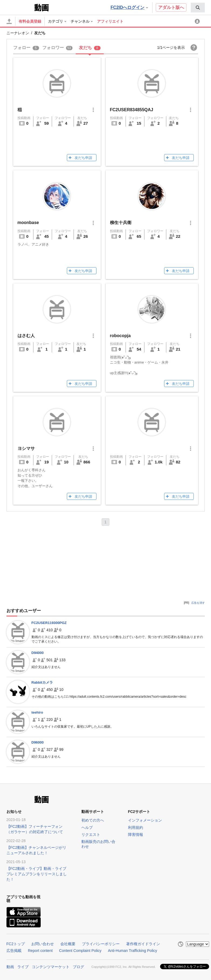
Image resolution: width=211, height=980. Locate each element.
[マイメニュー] (198, 21)
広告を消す (198, 603)
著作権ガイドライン (143, 944)
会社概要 (68, 944)
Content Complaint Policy (80, 951)
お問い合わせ (43, 944)
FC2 (20, 7)
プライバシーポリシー (101, 944)
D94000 (38, 653)
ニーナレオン (18, 33)
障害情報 (136, 835)
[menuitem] (198, 8)
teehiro (37, 712)
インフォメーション (145, 820)
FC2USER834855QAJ (132, 110)
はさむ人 (26, 336)
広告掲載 (14, 951)
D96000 (38, 742)
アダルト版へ (171, 7)
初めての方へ (93, 820)
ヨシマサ (26, 448)
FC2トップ (16, 944)
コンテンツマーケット (51, 967)
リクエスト (91, 835)
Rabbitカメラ (42, 682)
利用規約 (136, 828)
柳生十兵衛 (121, 223)
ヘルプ (87, 828)
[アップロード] (9, 21)
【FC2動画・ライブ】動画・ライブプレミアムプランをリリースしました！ (37, 874)
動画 (10, 967)
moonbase (28, 223)
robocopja (120, 336)
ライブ (23, 967)
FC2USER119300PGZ (49, 623)
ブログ (78, 967)
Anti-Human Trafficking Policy (133, 951)
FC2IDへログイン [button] (129, 7)
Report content (40, 951)
